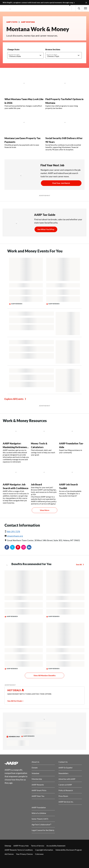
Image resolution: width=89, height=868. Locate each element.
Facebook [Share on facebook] (7, 547)
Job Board (36, 484)
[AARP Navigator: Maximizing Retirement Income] (16, 444)
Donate (35, 768)
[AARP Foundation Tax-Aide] (72, 439)
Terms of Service (38, 846)
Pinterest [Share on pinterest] (18, 547)
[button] (79, 8)
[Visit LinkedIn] (28, 860)
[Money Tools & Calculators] (44, 440)
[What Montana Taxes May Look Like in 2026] (24, 91)
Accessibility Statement (56, 846)
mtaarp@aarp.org (15, 536)
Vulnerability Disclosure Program (69, 850)
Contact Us (63, 762)
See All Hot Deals (15, 701)
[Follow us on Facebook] (7, 860)
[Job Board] (44, 485)
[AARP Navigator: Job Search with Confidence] (16, 485)
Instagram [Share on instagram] (24, 547)
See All (79, 564)
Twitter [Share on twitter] (12, 547)
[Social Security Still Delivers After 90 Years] (65, 131)
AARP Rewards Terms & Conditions (19, 850)
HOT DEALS (14, 690)
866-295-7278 (13, 531)
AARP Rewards (38, 785)
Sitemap (8, 846)
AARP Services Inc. (66, 802)
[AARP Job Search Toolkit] (72, 481)
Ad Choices (9, 854)
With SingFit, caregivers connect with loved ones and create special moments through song (38, 2)
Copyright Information (44, 850)
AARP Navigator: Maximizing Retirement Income (15, 447)
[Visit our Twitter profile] (14, 860)
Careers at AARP (65, 785)
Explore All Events (14, 399)
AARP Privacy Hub (21, 846)
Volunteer (36, 773)
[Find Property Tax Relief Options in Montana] (65, 91)
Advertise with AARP (67, 779)
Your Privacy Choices (24, 854)
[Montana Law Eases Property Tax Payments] (24, 130)
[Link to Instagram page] (21, 860)
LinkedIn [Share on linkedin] (29, 547)
